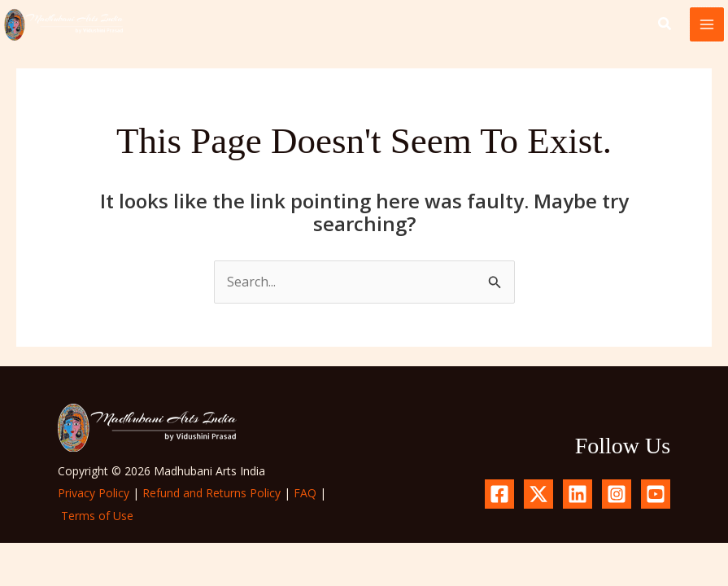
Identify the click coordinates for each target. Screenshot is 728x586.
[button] (665, 25)
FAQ (305, 493)
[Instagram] (617, 494)
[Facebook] (499, 494)
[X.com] (538, 494)
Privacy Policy (94, 493)
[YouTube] (656, 494)
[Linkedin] (578, 494)
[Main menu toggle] (707, 24)
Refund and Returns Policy (211, 493)
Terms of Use (97, 516)
